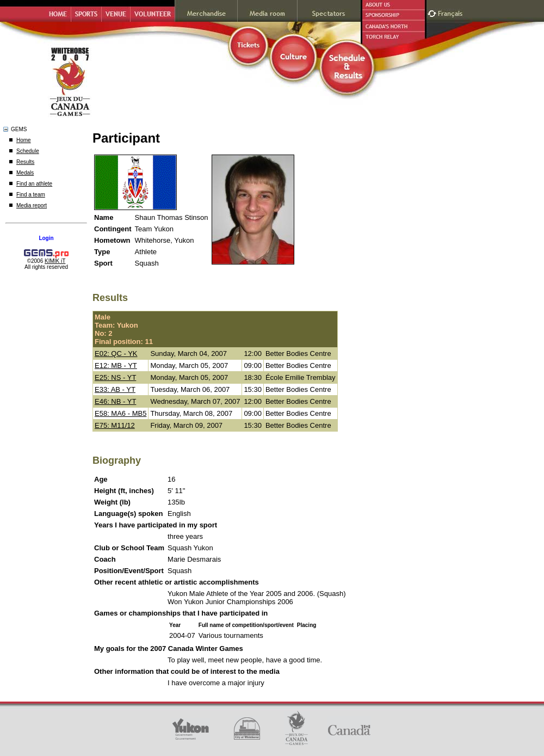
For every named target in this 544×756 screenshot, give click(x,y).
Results (25, 162)
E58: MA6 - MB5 (120, 413)
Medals (25, 173)
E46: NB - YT (115, 401)
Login (46, 238)
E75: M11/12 (115, 425)
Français (452, 12)
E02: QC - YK (116, 354)
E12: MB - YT (116, 365)
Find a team (31, 195)
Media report (32, 205)
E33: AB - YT (115, 389)
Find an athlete (34, 184)
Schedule (28, 151)
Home (24, 140)
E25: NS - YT (115, 377)
